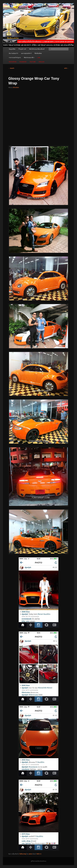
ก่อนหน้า (11, 68)
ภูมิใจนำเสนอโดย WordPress (38, 861)
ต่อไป (66, 68)
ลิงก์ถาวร (39, 854)
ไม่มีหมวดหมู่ (23, 854)
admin (30, 854)
